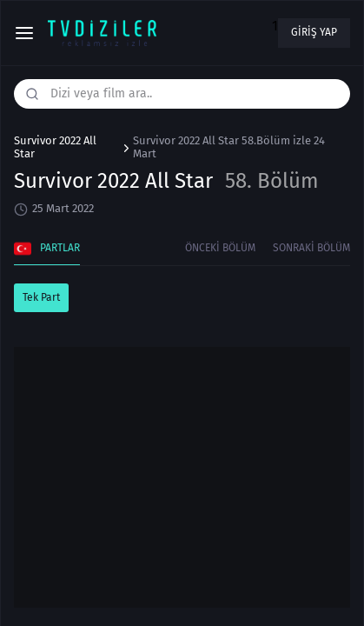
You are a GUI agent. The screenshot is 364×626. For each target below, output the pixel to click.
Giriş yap (314, 32)
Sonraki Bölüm (311, 248)
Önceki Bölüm (220, 248)
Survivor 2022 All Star (55, 147)
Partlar (47, 249)
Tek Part (41, 297)
